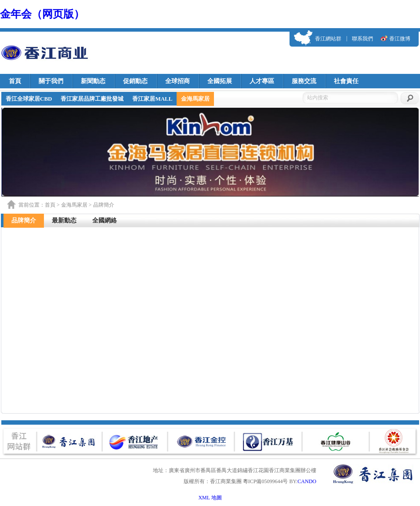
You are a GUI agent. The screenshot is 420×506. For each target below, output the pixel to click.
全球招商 (177, 81)
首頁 (15, 81)
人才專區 (262, 81)
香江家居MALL (152, 99)
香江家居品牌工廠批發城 (92, 99)
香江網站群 (328, 39)
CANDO (307, 481)
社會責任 (346, 81)
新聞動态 (93, 81)
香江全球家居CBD (29, 99)
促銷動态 (135, 81)
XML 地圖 (210, 498)
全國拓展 (220, 81)
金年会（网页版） (42, 14)
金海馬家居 (195, 99)
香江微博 (400, 39)
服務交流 (304, 81)
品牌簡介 (24, 220)
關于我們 (51, 81)
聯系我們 (362, 39)
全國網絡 (105, 220)
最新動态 (64, 220)
